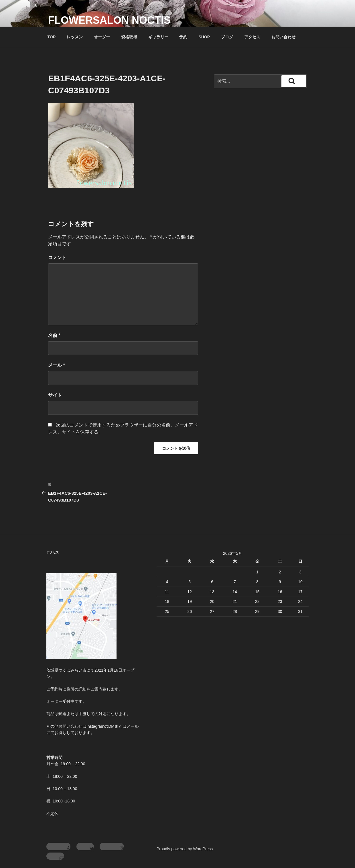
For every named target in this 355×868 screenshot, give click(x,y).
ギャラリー (158, 37)
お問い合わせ (283, 37)
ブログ (227, 37)
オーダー (102, 37)
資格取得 (129, 37)
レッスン (75, 37)
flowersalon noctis (109, 20)
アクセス (252, 37)
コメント (57, 258)
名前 (54, 335)
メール (57, 365)
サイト (55, 395)
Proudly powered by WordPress (185, 849)
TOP (52, 37)
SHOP (204, 37)
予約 (183, 37)
